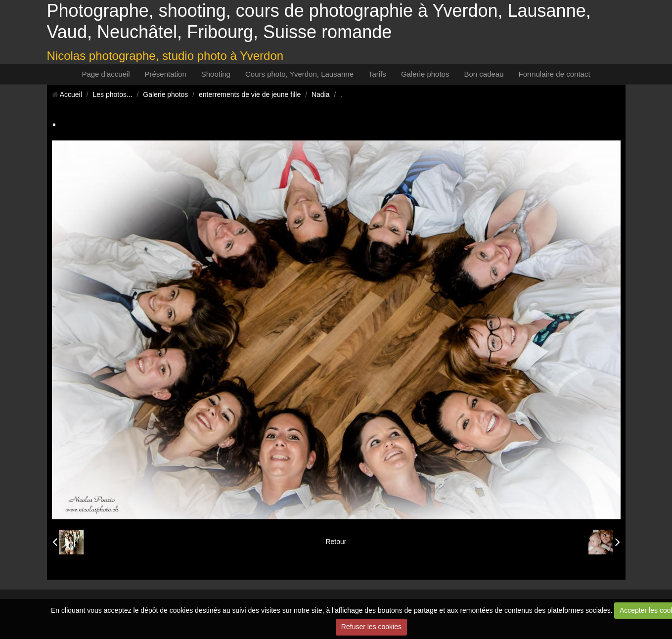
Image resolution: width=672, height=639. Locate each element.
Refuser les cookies (371, 627)
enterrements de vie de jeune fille (250, 94)
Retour (336, 542)
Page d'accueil (106, 74)
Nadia (321, 94)
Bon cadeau (484, 74)
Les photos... (112, 94)
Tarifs (377, 74)
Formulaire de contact (555, 74)
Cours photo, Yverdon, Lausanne (299, 74)
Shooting (216, 74)
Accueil (71, 94)
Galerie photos (425, 74)
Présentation (166, 74)
